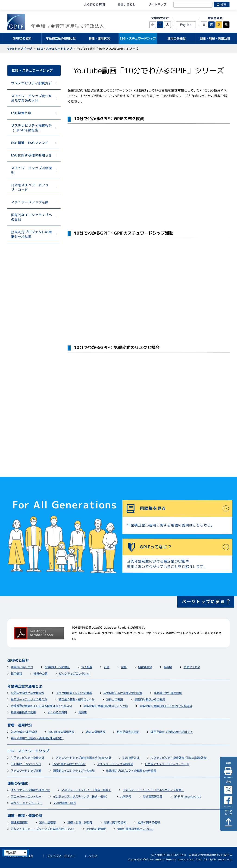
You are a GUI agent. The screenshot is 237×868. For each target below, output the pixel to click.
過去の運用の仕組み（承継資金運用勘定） (37, 739)
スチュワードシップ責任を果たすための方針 (31, 98)
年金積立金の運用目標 (168, 693)
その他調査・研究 (65, 803)
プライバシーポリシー (61, 856)
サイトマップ (157, 4)
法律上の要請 (115, 700)
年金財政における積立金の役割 (123, 693)
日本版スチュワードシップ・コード (30, 187)
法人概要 (87, 667)
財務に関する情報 (115, 823)
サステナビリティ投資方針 (31, 83)
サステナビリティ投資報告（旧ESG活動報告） (31, 128)
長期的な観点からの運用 (150, 700)
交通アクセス (192, 667)
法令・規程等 (47, 823)
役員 (124, 667)
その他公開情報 (96, 829)
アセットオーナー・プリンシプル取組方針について (43, 829)
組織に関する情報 (149, 823)
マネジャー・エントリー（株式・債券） (86, 790)
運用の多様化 (18, 784)
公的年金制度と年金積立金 (28, 693)
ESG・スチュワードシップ (55, 49)
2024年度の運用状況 (61, 732)
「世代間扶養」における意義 (74, 693)
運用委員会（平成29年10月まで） (172, 732)
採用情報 (16, 674)
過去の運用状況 (96, 732)
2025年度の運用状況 (24, 732)
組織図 (168, 667)
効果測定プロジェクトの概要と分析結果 (31, 234)
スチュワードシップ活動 (30, 202)
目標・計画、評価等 (80, 823)
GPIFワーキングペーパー (26, 803)
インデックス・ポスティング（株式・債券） (81, 797)
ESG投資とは (21, 113)
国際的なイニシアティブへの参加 (31, 217)
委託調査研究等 (153, 797)
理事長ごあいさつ (22, 667)
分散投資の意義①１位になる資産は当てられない (41, 706)
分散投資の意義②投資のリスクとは (106, 706)
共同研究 (126, 797)
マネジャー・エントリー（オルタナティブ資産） (153, 790)
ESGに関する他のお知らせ (31, 155)
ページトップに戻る (203, 602)
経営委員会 (145, 667)
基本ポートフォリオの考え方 (29, 700)
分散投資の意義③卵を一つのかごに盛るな (166, 706)
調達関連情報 (19, 823)
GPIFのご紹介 (18, 661)
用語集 (83, 713)
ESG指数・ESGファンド (30, 142)
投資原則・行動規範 (57, 667)
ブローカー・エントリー (26, 797)
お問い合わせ (127, 4)
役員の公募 (41, 674)
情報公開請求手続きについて (135, 829)
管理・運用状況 (20, 725)
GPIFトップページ (20, 49)
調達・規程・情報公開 (25, 816)
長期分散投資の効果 (23, 713)
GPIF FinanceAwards (187, 797)
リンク (93, 856)
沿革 (107, 667)
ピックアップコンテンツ (74, 674)
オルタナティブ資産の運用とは (30, 790)
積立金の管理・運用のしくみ (77, 700)
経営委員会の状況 (128, 732)
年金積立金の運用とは (25, 687)
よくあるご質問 (94, 4)
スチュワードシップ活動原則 (31, 170)
